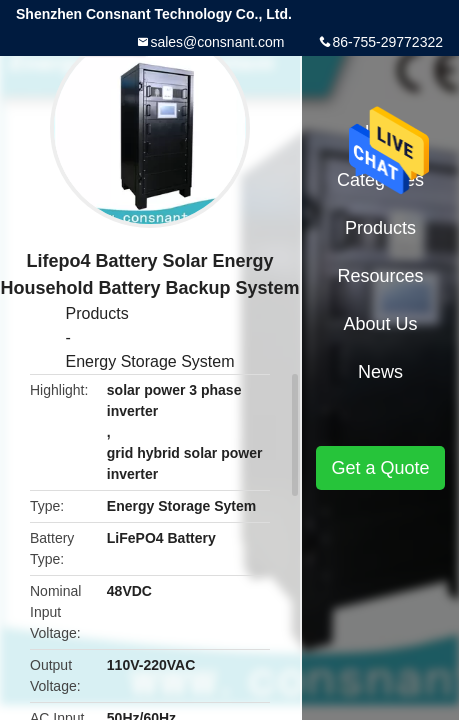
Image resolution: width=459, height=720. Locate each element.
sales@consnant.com (217, 42)
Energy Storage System (150, 361)
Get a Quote (380, 468)
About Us (380, 324)
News (380, 372)
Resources (380, 276)
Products (97, 313)
